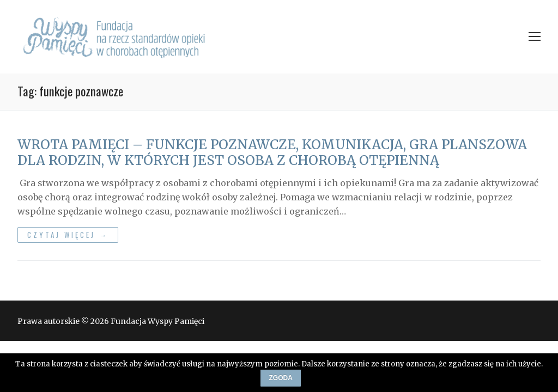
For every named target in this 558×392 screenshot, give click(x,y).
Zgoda (281, 378)
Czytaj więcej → (68, 235)
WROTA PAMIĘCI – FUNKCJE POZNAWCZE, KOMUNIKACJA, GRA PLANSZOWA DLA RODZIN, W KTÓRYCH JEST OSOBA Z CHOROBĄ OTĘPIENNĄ (272, 152)
